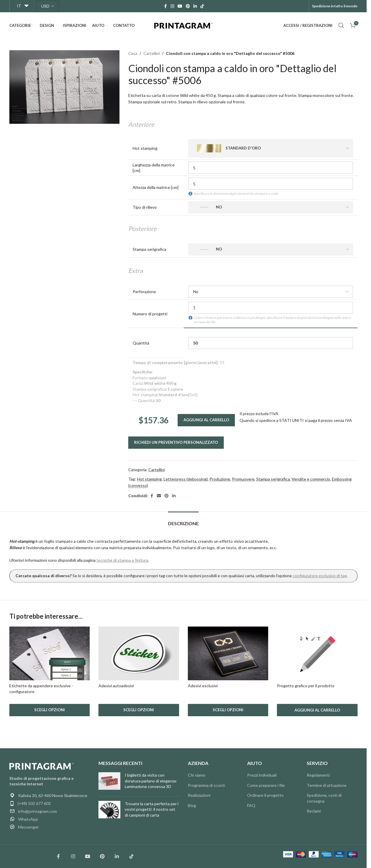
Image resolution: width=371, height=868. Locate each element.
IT (19, 6)
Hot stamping (149, 479)
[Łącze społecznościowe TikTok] (131, 856)
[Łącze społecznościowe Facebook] (58, 856)
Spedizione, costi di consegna (324, 798)
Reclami (314, 811)
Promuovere (243, 479)
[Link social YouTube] (180, 6)
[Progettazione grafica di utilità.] (317, 653)
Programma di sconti (206, 785)
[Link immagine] (41, 766)
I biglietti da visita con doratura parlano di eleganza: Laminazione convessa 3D (151, 781)
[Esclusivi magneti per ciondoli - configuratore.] (50, 653)
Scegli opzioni (50, 710)
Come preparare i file (266, 785)
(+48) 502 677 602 (34, 803)
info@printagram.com (38, 811)
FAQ (251, 805)
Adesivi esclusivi (203, 686)
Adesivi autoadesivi (116, 686)
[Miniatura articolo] (109, 782)
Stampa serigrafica (273, 479)
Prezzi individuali (262, 775)
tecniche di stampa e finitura (122, 560)
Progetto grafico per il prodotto (306, 686)
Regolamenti (318, 775)
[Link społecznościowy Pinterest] (102, 856)
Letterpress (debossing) (186, 479)
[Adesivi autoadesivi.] (139, 653)
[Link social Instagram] (172, 6)
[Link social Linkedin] (195, 6)
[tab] (183, 520)
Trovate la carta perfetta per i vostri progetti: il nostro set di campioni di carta (152, 809)
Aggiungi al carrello (206, 420)
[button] (317, 710)
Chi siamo (197, 775)
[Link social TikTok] (202, 6)
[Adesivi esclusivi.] (228, 653)
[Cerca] (341, 25)
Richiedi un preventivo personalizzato (176, 442)
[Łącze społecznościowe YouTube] (88, 856)
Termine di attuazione (327, 785)
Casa (133, 53)
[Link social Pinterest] (188, 6)
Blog (192, 805)
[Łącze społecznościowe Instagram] (73, 856)
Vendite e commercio (311, 479)
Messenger (28, 827)
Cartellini (152, 53)
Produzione (220, 479)
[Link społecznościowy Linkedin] (117, 856)
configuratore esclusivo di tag (320, 576)
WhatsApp (28, 819)
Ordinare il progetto (265, 795)
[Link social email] (159, 496)
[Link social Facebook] (165, 6)
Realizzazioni (199, 795)
